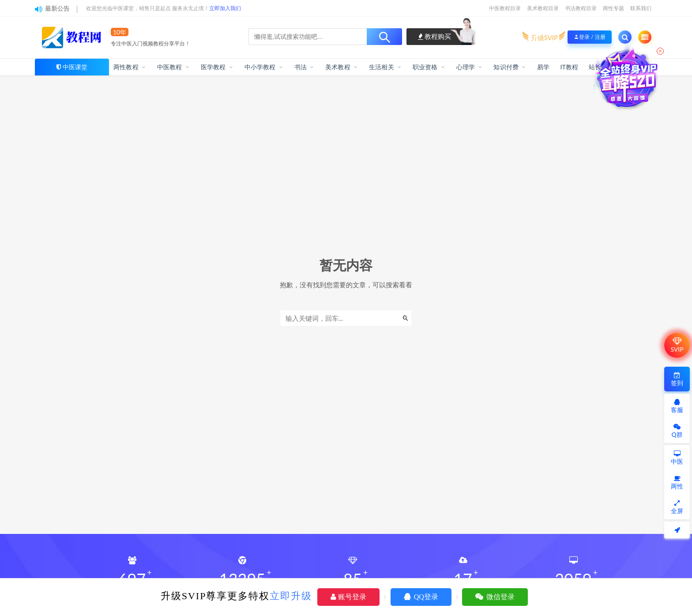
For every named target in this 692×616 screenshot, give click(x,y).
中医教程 (170, 67)
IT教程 (569, 67)
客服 (677, 406)
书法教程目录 (581, 8)
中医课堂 (75, 67)
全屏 (677, 507)
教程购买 (435, 36)
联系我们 (641, 8)
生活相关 (382, 67)
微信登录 (495, 597)
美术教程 (338, 67)
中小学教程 (260, 67)
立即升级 (291, 596)
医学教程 (213, 67)
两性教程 (126, 67)
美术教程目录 (543, 8)
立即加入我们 (225, 8)
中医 (677, 458)
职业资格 (425, 67)
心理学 (466, 67)
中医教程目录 (505, 8)
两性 (677, 483)
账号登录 (348, 597)
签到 (677, 379)
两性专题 (613, 8)
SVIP (677, 345)
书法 (301, 67)
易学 (543, 67)
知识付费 (506, 67)
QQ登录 (421, 597)
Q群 (677, 431)
